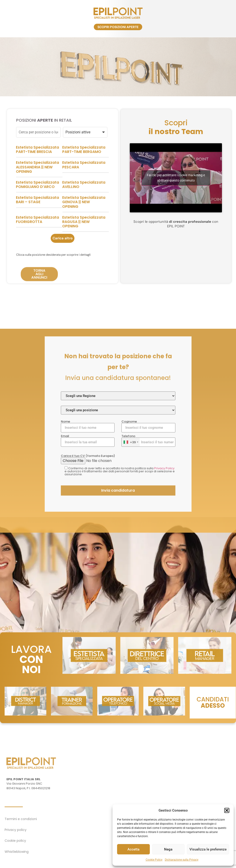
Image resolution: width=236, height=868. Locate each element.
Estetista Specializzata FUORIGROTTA (37, 238)
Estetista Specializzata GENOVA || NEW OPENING (84, 221)
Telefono (148, 582)
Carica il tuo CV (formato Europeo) (118, 600)
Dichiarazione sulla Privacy (182, 860)
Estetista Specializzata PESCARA (84, 183)
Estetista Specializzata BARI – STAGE (37, 218)
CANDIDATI (213, 702)
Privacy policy (16, 830)
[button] (227, 810)
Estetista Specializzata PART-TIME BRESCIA (37, 168)
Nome (88, 567)
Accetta (133, 849)
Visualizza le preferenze (208, 849)
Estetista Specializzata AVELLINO (84, 203)
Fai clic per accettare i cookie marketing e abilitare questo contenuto (176, 196)
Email (88, 582)
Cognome (148, 567)
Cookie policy (15, 841)
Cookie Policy (154, 860)
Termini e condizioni (21, 819)
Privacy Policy (164, 609)
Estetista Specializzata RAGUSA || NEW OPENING (84, 240)
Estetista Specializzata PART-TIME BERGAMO (84, 168)
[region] (118, 67)
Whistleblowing (17, 852)
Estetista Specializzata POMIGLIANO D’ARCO (37, 203)
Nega (168, 849)
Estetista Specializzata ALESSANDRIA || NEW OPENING (37, 186)
